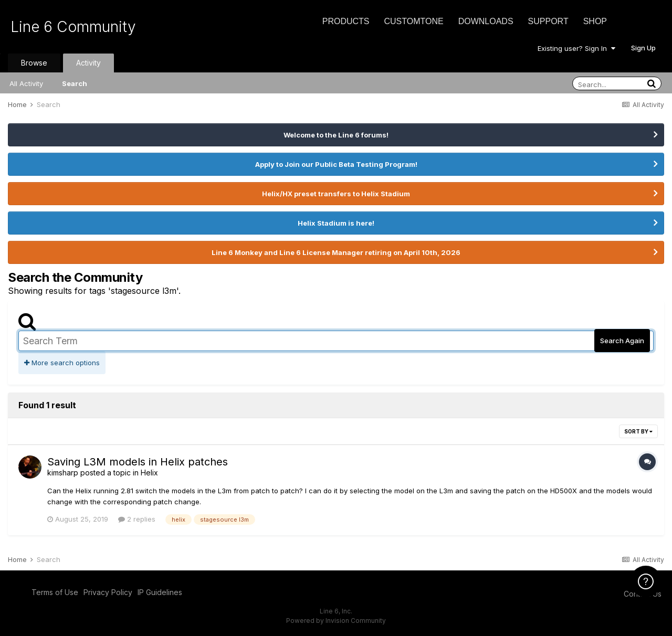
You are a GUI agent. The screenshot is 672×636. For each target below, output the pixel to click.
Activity (88, 63)
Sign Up (643, 48)
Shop (595, 21)
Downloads (486, 21)
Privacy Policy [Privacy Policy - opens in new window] (108, 592)
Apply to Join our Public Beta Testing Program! (336, 164)
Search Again (622, 341)
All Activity (26, 83)
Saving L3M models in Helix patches (138, 462)
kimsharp (63, 473)
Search (75, 83)
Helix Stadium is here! (336, 223)
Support (548, 21)
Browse (34, 63)
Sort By (638, 431)
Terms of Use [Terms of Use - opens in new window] (55, 592)
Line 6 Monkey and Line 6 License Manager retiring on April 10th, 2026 (336, 252)
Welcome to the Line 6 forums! (336, 135)
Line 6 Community (73, 27)
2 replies (137, 519)
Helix (149, 473)
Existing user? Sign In (576, 48)
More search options (62, 363)
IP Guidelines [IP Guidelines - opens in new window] (160, 592)
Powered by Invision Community (336, 621)
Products (346, 21)
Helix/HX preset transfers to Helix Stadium (336, 194)
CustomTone (413, 21)
